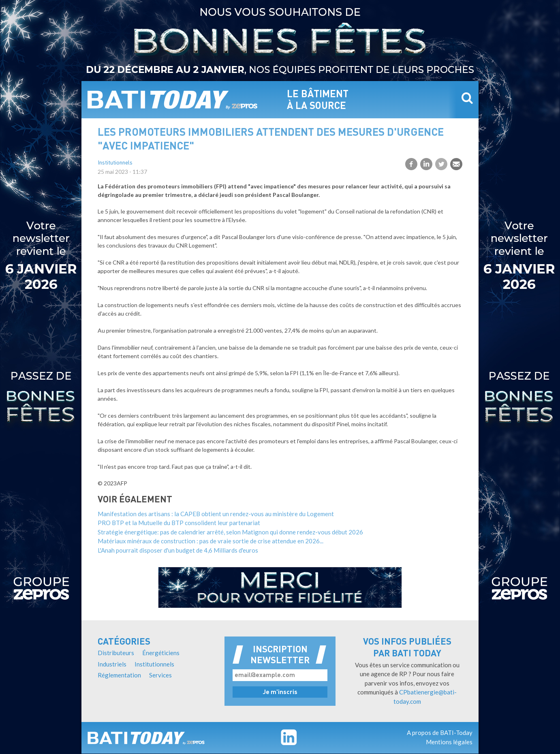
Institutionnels (115, 163)
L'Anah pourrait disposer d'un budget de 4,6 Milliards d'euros (178, 550)
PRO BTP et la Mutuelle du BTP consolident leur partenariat (179, 523)
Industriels (112, 664)
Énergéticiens (161, 653)
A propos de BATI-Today (440, 733)
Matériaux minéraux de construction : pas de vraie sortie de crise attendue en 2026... (211, 541)
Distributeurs (116, 653)
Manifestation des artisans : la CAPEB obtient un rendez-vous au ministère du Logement (216, 514)
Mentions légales (449, 742)
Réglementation (119, 675)
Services (160, 675)
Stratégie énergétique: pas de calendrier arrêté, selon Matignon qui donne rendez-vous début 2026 (230, 532)
